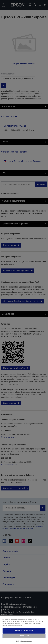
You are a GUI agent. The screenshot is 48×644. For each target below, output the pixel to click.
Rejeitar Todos (24, 636)
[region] (24, 630)
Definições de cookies (24, 641)
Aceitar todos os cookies (24, 630)
